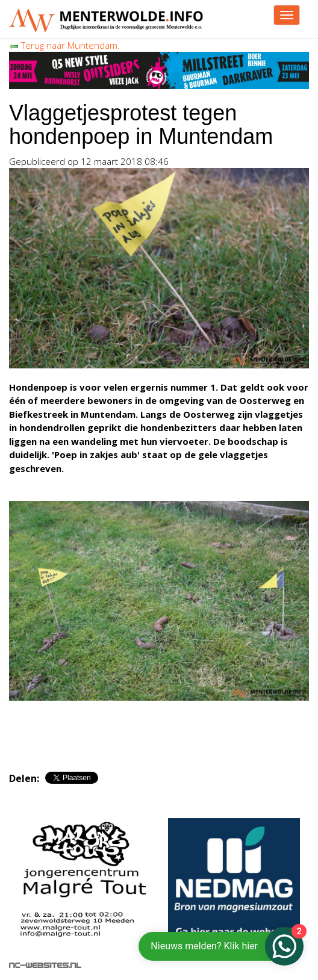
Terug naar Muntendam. (64, 45)
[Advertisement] (150, 731)
